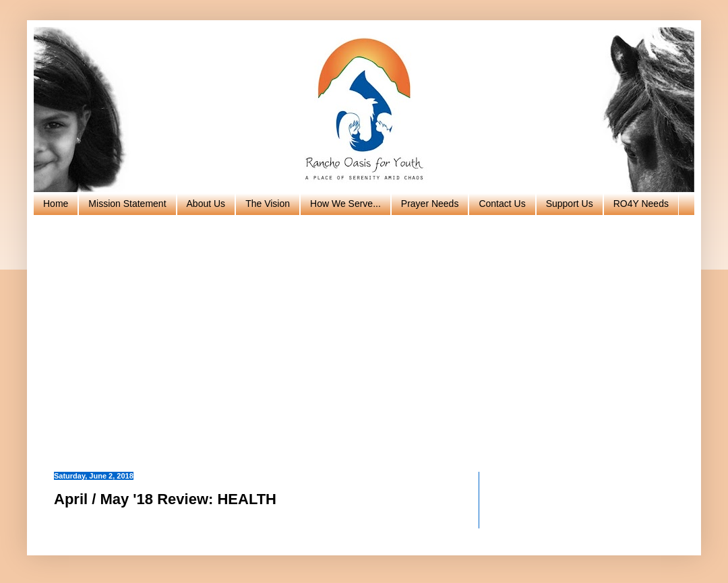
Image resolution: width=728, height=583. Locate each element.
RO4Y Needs (641, 204)
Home (56, 204)
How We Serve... (345, 204)
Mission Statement (127, 204)
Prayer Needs (430, 204)
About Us (206, 204)
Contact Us (502, 204)
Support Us (570, 204)
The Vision (268, 204)
